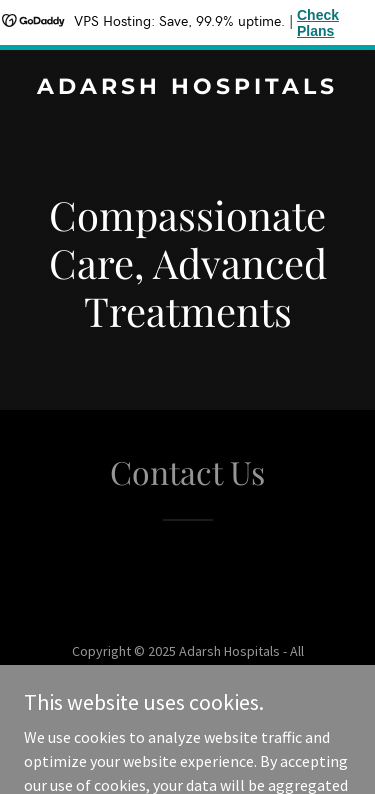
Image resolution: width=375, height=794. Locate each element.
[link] (187, 88)
